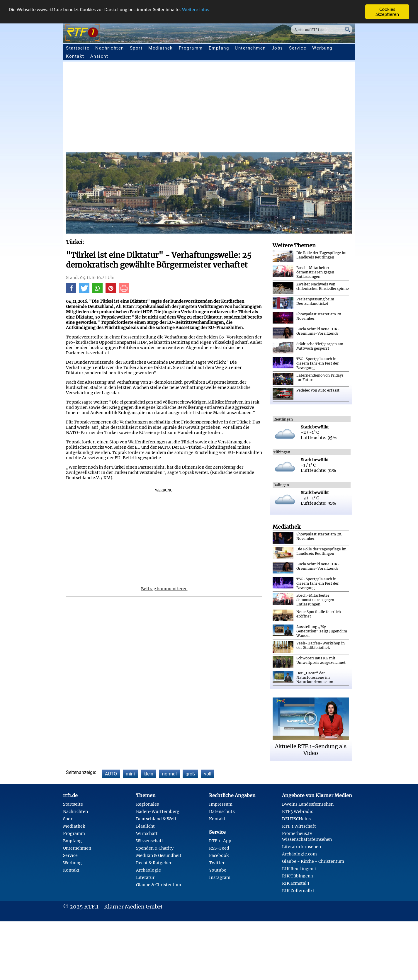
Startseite (78, 48)
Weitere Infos (196, 10)
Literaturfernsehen (301, 847)
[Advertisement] (242, 108)
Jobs (277, 48)
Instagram (220, 877)
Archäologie (148, 870)
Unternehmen (250, 48)
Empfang (219, 48)
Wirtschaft (147, 833)
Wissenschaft (150, 841)
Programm (191, 48)
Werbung (322, 48)
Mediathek (161, 48)
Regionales (147, 804)
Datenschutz (222, 811)
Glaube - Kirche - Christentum (313, 861)
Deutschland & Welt (156, 819)
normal (169, 774)
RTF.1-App (220, 841)
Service (298, 48)
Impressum (221, 804)
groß (190, 774)
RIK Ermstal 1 (296, 883)
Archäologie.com (299, 854)
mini (130, 774)
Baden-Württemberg (158, 811)
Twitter (217, 863)
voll (208, 774)
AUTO (111, 774)
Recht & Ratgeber (154, 863)
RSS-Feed (219, 848)
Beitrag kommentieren (164, 589)
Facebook (219, 855)
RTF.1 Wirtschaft (299, 826)
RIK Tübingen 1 (298, 876)
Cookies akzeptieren (387, 12)
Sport (136, 48)
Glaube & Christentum (159, 885)
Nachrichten (110, 48)
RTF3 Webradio (298, 811)
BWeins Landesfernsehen (308, 804)
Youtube (218, 870)
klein (148, 774)
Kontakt (75, 56)
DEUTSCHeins (296, 819)
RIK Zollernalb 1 (298, 891)
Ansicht (99, 56)
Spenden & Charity (155, 848)
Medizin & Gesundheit (159, 855)
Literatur (145, 877)
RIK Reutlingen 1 (299, 869)
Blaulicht (145, 826)
